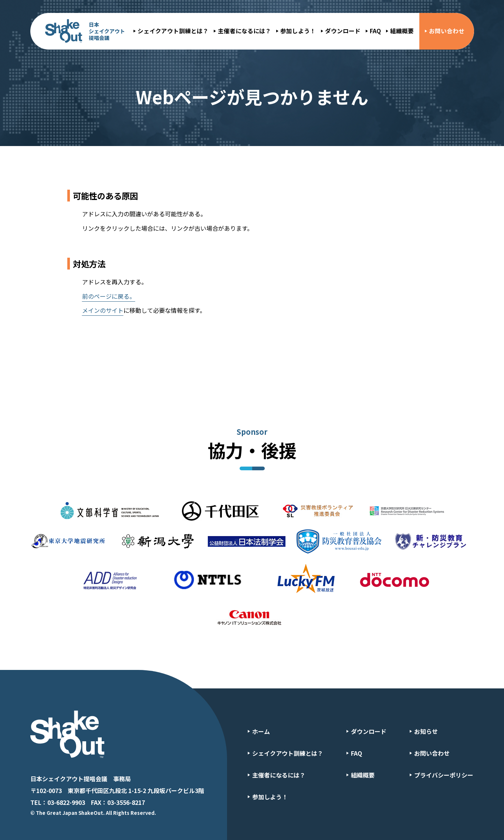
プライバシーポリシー (444, 775)
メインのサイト (103, 310)
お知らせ (426, 731)
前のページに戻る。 (109, 296)
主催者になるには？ (244, 31)
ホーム (261, 731)
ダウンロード (343, 31)
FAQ (375, 31)
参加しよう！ (298, 31)
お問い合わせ (447, 31)
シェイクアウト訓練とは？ (173, 31)
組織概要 (402, 31)
